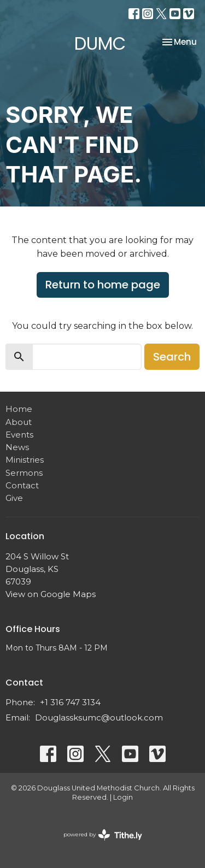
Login (123, 797)
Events (19, 435)
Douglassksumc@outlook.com (99, 718)
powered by (103, 835)
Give (14, 498)
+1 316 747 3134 (70, 702)
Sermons (24, 473)
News (17, 447)
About (19, 422)
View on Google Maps (51, 594)
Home (19, 409)
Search (172, 357)
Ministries (25, 460)
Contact (22, 485)
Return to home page (103, 285)
